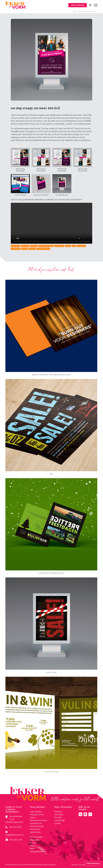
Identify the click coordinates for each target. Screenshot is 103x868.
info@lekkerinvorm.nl (15, 835)
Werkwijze (59, 814)
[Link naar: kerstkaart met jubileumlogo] (51, 526)
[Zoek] (89, 6)
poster (24, 249)
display (68, 246)
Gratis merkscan (78, 5)
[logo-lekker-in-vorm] (15, 5)
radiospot (32, 249)
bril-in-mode (25, 246)
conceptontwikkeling (46, 246)
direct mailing (59, 246)
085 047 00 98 (15, 827)
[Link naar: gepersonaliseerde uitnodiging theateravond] (51, 328)
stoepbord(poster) (43, 249)
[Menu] (95, 5)
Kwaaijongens (39, 865)
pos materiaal (16, 249)
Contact (58, 823)
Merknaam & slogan (38, 820)
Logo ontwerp (36, 812)
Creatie (33, 843)
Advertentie (15, 246)
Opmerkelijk (59, 820)
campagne (34, 246)
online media (81, 246)
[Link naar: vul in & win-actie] (51, 725)
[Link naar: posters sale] (51, 626)
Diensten (58, 812)
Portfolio (58, 817)
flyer (74, 246)
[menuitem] (89, 5)
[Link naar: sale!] (51, 427)
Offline (33, 846)
